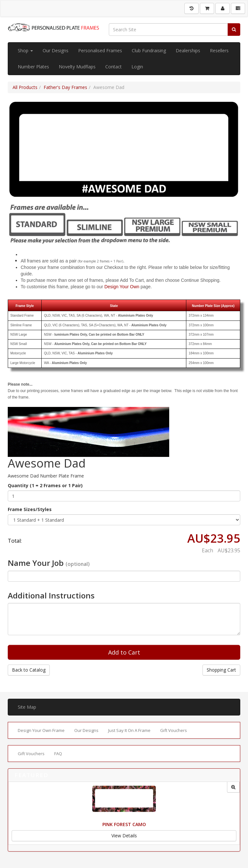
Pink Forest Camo (124, 824)
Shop (25, 50)
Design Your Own (122, 287)
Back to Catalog (29, 670)
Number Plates (33, 67)
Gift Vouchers (174, 730)
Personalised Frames (100, 50)
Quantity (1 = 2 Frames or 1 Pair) (45, 485)
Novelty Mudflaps (77, 67)
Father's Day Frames (65, 87)
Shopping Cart (221, 670)
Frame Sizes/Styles (30, 509)
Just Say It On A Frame (129, 730)
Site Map (27, 707)
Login (137, 67)
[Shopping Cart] (207, 8)
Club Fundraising (149, 50)
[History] (191, 8)
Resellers (219, 50)
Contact (114, 67)
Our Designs (56, 50)
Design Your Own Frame (41, 730)
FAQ (58, 754)
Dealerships (188, 50)
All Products (25, 87)
